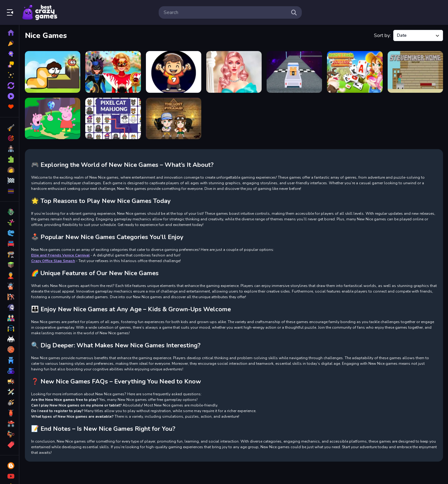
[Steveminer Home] (415, 72)
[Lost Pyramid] (174, 119)
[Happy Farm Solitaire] (355, 72)
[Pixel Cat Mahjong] (113, 119)
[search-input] (225, 12)
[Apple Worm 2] (53, 72)
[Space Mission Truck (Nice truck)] (294, 72)
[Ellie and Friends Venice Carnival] (113, 72)
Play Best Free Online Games (40, 12)
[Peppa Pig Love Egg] (53, 119)
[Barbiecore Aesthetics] (234, 72)
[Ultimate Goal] (174, 72)
